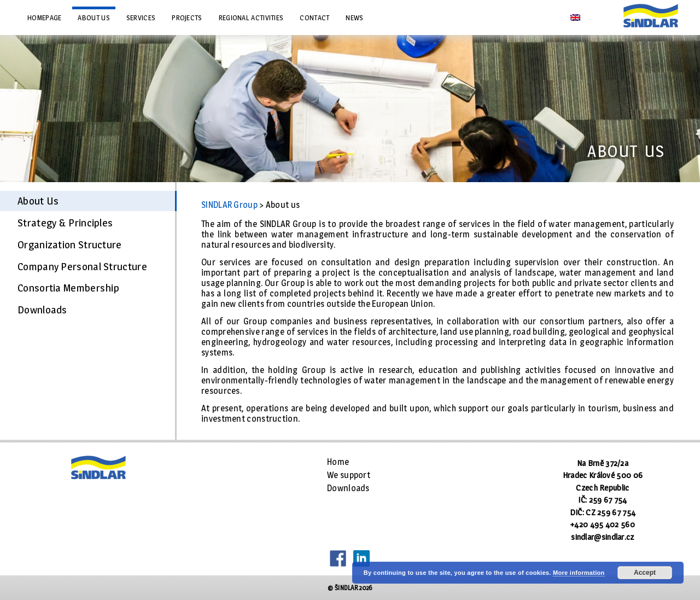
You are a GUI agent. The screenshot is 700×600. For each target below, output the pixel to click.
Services (141, 18)
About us (94, 18)
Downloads (42, 310)
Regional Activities (251, 18)
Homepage (44, 18)
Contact (314, 18)
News (354, 18)
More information (579, 573)
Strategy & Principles (65, 223)
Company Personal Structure (82, 266)
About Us (38, 201)
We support (349, 475)
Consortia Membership (68, 288)
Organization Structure (70, 244)
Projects (187, 18)
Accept (645, 573)
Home (338, 462)
